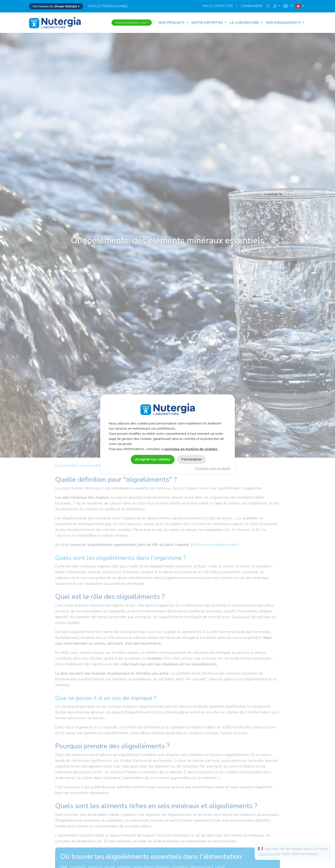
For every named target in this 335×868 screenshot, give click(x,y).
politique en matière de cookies (191, 449)
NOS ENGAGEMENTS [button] (284, 23)
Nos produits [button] (172, 23)
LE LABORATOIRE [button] (245, 23)
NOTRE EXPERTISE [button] (208, 23)
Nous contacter (218, 6)
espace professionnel (108, 6)
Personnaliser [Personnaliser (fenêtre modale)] (191, 459)
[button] (276, 6)
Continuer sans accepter (213, 468)
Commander (252, 6)
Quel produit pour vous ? (132, 23)
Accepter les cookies (153, 459)
